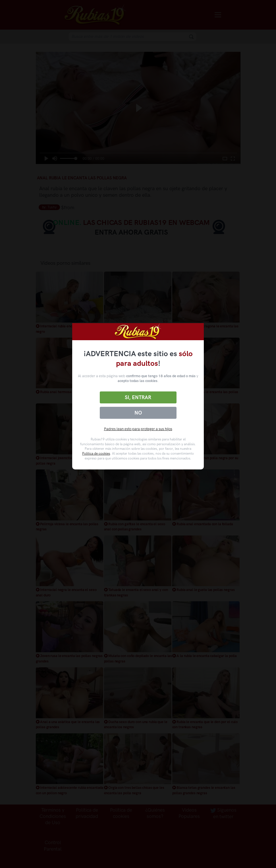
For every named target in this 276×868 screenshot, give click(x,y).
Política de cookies (96, 454)
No (138, 413)
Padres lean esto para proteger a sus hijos (138, 429)
